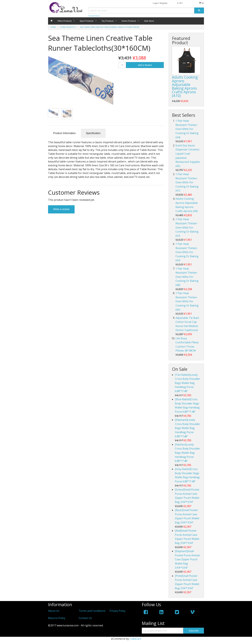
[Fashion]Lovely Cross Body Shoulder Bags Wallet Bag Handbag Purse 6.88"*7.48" (187, 453)
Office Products (65, 21)
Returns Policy (57, 618)
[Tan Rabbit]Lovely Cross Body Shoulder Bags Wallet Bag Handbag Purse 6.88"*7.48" (187, 383)
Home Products (129, 21)
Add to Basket (145, 65)
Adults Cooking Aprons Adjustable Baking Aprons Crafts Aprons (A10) (185, 86)
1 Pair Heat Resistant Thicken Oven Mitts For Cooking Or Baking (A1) (187, 182)
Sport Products (87, 21)
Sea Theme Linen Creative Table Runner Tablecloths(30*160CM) (110, 27)
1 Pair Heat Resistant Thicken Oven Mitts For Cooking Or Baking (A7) (187, 227)
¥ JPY (180, 3)
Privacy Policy (117, 611)
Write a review (61, 209)
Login (155, 3)
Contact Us (85, 618)
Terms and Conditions (92, 611)
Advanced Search (94, 16)
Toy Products (108, 21)
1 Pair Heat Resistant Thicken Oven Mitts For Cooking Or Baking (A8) (187, 277)
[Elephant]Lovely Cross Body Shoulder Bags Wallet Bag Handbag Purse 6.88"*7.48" (187, 428)
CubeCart (135, 639)
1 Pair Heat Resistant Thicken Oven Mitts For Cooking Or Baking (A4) (187, 129)
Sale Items (149, 21)
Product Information (64, 133)
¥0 (201, 3)
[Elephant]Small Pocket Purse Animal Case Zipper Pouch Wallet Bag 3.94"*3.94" (187, 559)
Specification (93, 133)
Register (164, 3)
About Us (54, 611)
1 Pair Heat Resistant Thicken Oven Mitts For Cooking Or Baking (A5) (187, 301)
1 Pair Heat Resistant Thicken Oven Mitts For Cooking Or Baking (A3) (187, 252)
